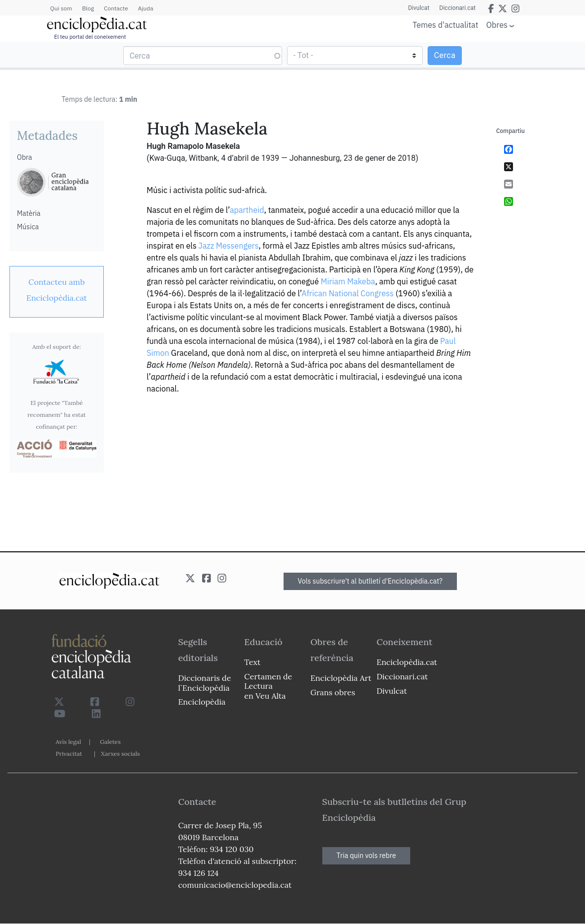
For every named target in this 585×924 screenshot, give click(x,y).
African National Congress (347, 293)
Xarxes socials (120, 754)
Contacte (116, 8)
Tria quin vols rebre (366, 856)
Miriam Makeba (348, 281)
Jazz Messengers (229, 246)
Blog (88, 8)
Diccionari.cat (458, 8)
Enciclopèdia (202, 702)
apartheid (247, 210)
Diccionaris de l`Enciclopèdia (205, 683)
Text (253, 662)
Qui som (61, 8)
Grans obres (333, 692)
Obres (497, 25)
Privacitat (69, 754)
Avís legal (68, 742)
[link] (57, 290)
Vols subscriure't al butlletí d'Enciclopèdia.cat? (370, 581)
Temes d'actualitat (445, 25)
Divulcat (419, 8)
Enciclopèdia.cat (407, 662)
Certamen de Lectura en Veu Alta (268, 686)
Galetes (110, 742)
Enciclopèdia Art (341, 678)
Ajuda (146, 8)
